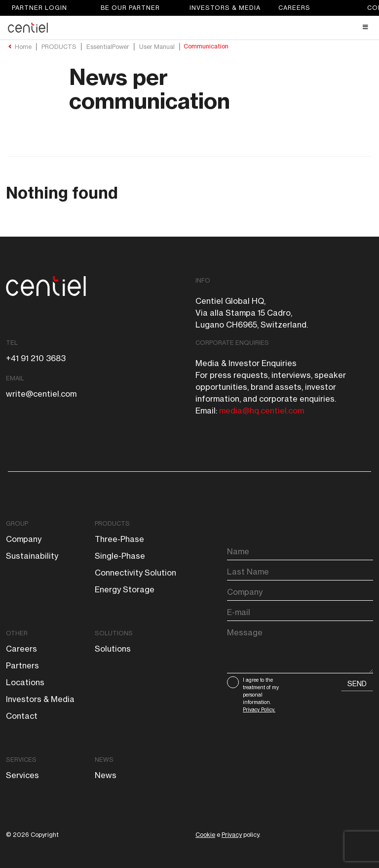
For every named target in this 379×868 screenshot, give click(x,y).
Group (17, 523)
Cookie (205, 835)
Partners (22, 665)
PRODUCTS (59, 47)
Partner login (39, 8)
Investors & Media (225, 8)
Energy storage (125, 589)
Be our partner (130, 8)
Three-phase (119, 539)
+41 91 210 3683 (36, 358)
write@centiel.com (41, 394)
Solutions (114, 633)
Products (112, 523)
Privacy (232, 835)
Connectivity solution (135, 573)
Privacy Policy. (259, 709)
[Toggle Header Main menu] (189, 27)
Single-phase (120, 556)
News (104, 760)
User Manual (157, 47)
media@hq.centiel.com (262, 411)
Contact (22, 716)
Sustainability (32, 556)
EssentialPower (108, 47)
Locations (25, 682)
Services (21, 760)
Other (17, 633)
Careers (294, 8)
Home (23, 47)
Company (24, 539)
